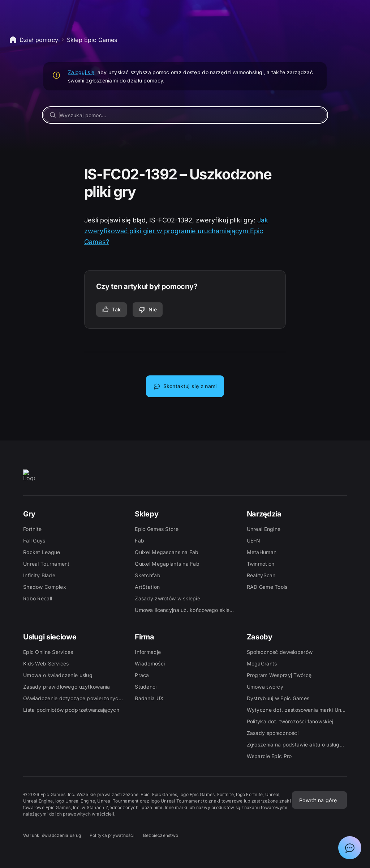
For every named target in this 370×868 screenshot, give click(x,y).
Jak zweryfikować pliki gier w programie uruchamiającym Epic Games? (176, 231)
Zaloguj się (81, 72)
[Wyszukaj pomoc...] (185, 115)
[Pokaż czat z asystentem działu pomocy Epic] (350, 848)
